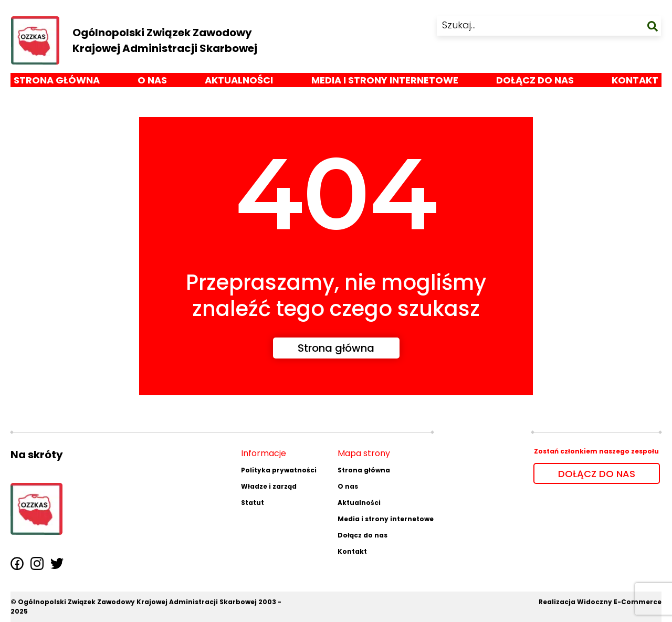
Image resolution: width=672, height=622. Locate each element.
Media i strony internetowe (385, 84)
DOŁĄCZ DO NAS (597, 474)
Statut (253, 503)
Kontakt (635, 84)
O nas (152, 84)
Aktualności (239, 84)
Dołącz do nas (535, 84)
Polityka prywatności (279, 470)
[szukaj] (653, 27)
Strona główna (57, 84)
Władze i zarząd (269, 486)
